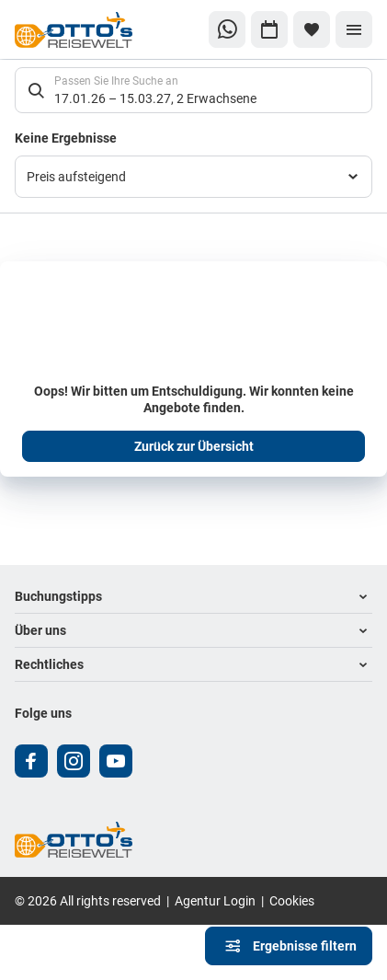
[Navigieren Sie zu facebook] (31, 761)
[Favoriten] (312, 29)
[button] (193, 597)
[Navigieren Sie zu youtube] (116, 761)
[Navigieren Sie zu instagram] (74, 761)
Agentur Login (215, 900)
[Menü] (354, 29)
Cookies (292, 900)
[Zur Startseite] (76, 30)
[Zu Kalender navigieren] (269, 29)
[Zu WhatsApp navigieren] (227, 29)
